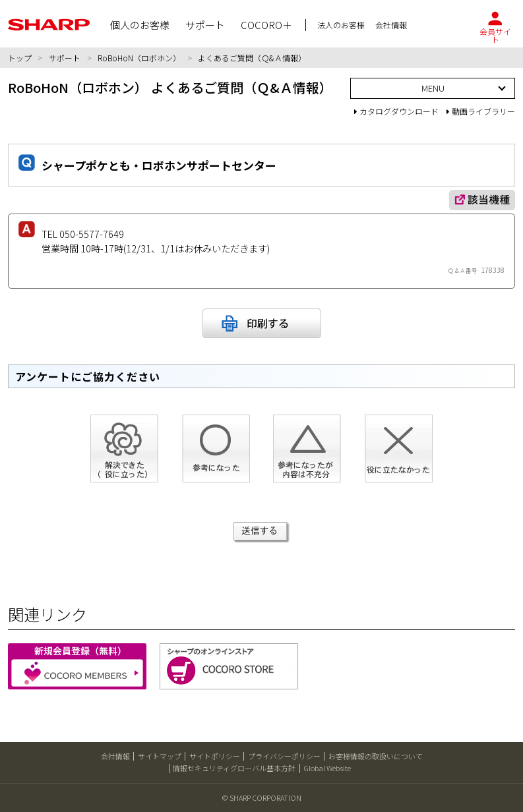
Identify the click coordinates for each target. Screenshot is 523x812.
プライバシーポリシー (284, 756)
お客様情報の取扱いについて (376, 756)
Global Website (327, 768)
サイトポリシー (215, 756)
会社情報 (115, 756)
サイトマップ (160, 756)
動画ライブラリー (481, 111)
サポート (65, 58)
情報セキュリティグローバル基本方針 (234, 768)
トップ (20, 58)
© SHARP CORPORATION (262, 797)
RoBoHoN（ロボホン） (139, 58)
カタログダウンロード (396, 111)
